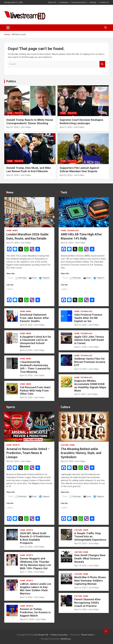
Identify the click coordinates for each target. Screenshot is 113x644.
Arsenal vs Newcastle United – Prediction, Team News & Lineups (28, 453)
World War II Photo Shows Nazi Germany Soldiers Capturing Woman (90, 581)
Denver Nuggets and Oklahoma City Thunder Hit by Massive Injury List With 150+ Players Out (35, 563)
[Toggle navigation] (8, 28)
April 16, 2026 (80, 588)
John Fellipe (26, 127)
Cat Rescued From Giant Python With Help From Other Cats (35, 391)
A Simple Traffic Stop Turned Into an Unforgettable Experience (90, 537)
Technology (73, 231)
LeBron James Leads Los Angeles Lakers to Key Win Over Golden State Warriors (36, 589)
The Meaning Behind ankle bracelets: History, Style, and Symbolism (81, 453)
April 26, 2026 (13, 175)
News (10, 192)
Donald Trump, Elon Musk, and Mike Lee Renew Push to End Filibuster (29, 170)
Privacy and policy (79, 2)
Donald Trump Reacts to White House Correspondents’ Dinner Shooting (30, 122)
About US (52, 2)
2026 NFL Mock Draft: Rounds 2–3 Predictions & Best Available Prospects (35, 538)
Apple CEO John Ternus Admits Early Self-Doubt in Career (89, 340)
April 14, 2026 (80, 369)
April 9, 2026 (80, 394)
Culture (65, 407)
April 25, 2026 (13, 243)
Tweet (10, 278)
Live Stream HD (41, 635)
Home (10, 113)
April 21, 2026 (80, 347)
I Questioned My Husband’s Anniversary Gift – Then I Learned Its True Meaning (35, 367)
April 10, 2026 (26, 597)
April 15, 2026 (80, 610)
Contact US (104, 2)
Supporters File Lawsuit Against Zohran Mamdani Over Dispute (79, 170)
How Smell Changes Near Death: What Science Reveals (90, 558)
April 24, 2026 (26, 325)
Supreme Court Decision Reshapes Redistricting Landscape (81, 122)
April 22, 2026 (80, 325)
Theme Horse (87, 635)
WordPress (66, 639)
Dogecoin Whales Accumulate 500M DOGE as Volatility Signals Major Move (90, 386)
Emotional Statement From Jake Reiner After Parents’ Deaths (34, 318)
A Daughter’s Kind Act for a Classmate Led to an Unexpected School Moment (36, 342)
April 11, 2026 (26, 572)
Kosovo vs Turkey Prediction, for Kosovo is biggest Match (35, 612)
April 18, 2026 (80, 566)
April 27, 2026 (13, 127)
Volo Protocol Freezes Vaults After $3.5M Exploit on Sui (88, 318)
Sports (11, 407)
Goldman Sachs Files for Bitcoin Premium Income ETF (90, 362)
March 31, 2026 (27, 619)
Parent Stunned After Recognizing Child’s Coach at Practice (88, 603)
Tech (64, 192)
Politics (11, 81)
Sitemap (93, 2)
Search (102, 64)
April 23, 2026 (26, 375)
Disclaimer (64, 2)
